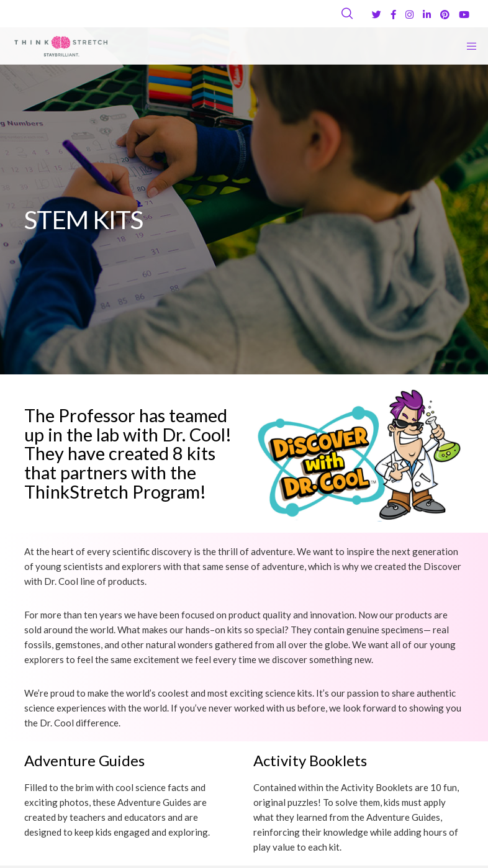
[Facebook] (393, 15)
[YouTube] (464, 15)
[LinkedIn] (427, 15)
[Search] (347, 14)
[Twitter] (377, 15)
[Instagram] (409, 15)
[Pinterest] (445, 15)
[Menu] (468, 46)
